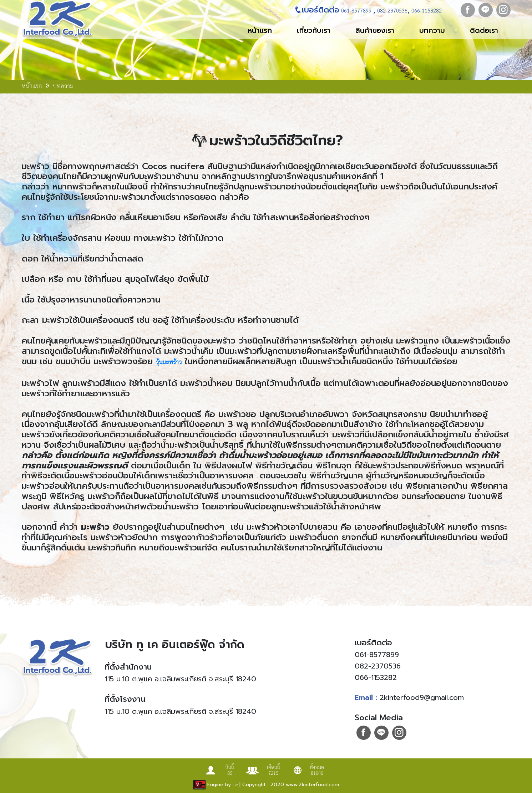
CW (235, 785)
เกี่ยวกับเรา (314, 30)
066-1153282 (426, 11)
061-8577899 (356, 11)
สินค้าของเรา (375, 30)
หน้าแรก (260, 30)
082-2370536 (391, 11)
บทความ (432, 30)
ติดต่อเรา (484, 30)
